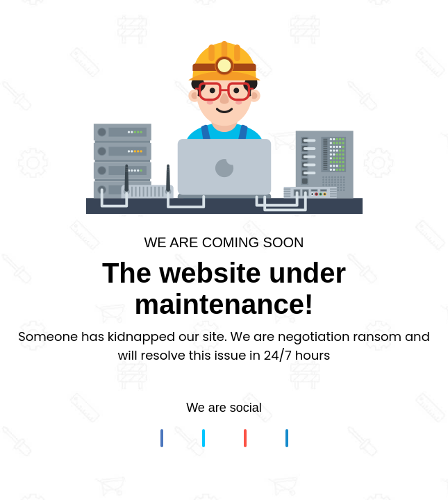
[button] (162, 438)
